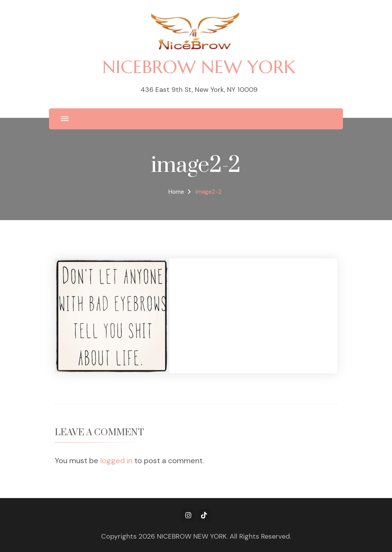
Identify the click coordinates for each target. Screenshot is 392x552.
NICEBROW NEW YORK (199, 67)
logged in (116, 461)
